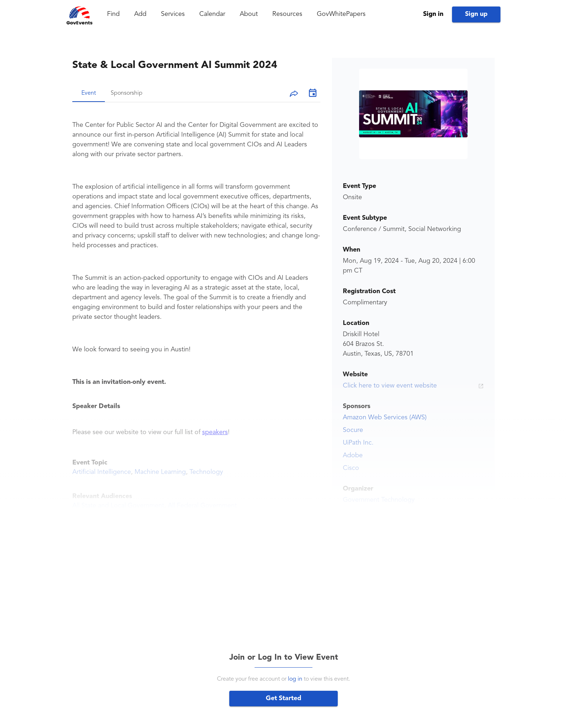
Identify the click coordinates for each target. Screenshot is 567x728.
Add (140, 14)
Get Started (283, 698)
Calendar (212, 14)
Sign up (476, 14)
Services (173, 14)
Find (113, 14)
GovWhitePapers (341, 14)
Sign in (433, 14)
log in (295, 679)
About (249, 14)
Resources (287, 14)
